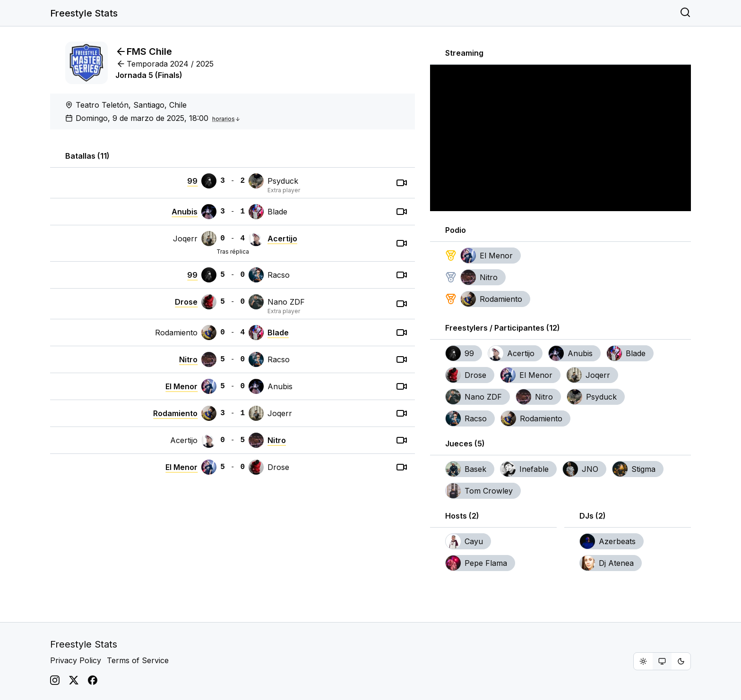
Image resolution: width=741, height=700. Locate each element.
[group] (662, 661)
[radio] (643, 661)
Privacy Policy (76, 660)
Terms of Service (138, 660)
